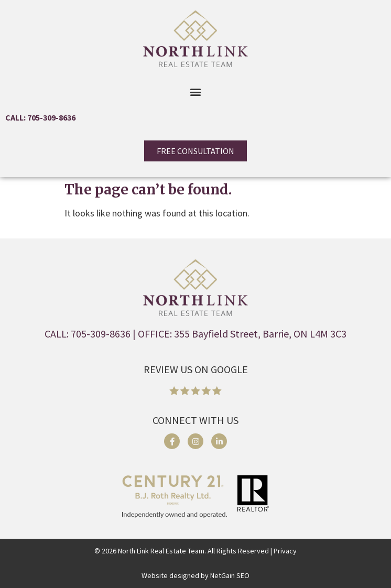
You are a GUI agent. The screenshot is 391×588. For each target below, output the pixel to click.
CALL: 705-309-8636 (40, 117)
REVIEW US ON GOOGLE (196, 369)
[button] (196, 91)
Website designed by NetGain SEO (195, 575)
